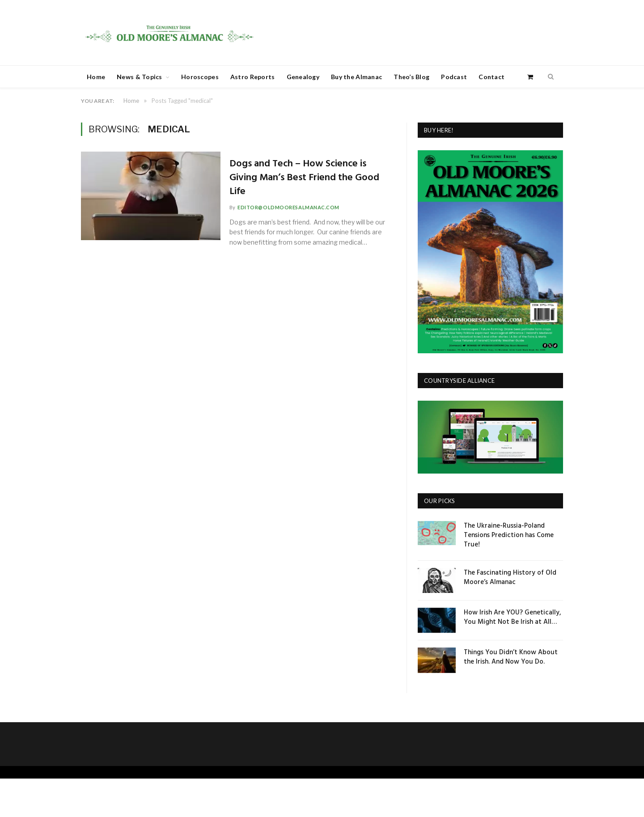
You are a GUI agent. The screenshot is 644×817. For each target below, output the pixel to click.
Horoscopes (200, 77)
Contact (491, 77)
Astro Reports (253, 77)
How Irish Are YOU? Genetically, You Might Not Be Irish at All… (513, 618)
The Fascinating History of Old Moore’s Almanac (510, 578)
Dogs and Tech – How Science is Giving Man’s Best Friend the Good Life (307, 178)
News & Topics (140, 77)
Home (96, 77)
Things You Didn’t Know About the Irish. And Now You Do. (511, 657)
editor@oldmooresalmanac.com (291, 207)
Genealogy (303, 77)
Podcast (454, 77)
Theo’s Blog (411, 77)
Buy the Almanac (356, 77)
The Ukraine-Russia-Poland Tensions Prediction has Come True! (509, 535)
